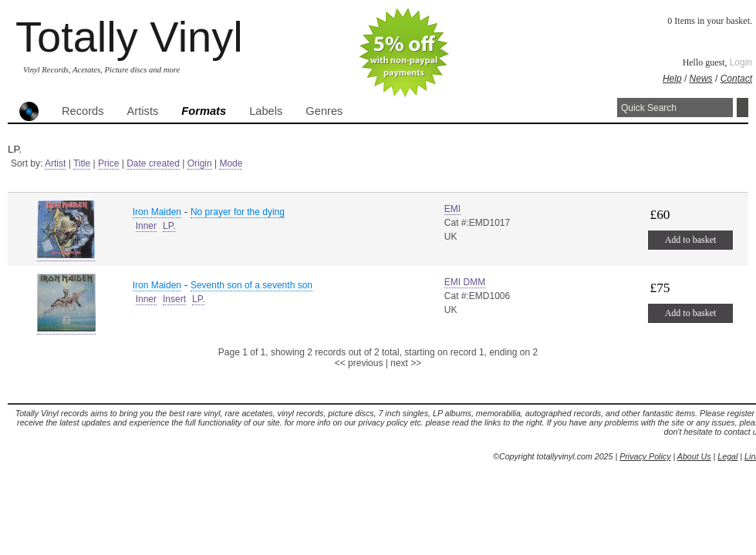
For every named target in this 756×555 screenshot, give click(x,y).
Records (83, 111)
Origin (200, 163)
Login (741, 62)
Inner (146, 226)
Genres (324, 111)
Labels (266, 111)
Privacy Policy (645, 456)
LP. (169, 226)
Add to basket (691, 240)
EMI (452, 209)
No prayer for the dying (238, 212)
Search (742, 108)
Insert (174, 299)
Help (672, 79)
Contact (736, 79)
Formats (204, 111)
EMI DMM (465, 282)
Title (82, 163)
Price (108, 163)
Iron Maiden (157, 212)
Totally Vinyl (129, 37)
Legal (727, 456)
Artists (143, 111)
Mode (231, 163)
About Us (694, 456)
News (701, 79)
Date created (153, 163)
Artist (55, 163)
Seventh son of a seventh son (251, 285)
